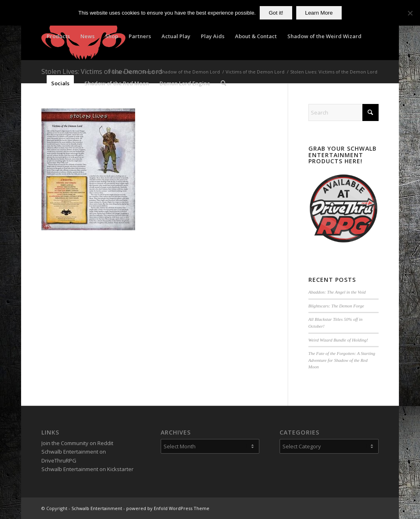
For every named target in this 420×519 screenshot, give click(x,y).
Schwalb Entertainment (97, 508)
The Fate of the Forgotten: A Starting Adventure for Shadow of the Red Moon (342, 360)
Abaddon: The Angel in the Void (337, 292)
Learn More (319, 13)
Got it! (276, 13)
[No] (410, 13)
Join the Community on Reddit (77, 443)
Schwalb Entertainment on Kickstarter (87, 469)
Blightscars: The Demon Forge (336, 306)
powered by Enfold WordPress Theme (168, 508)
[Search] (223, 83)
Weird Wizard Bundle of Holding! (338, 340)
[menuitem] (58, 36)
